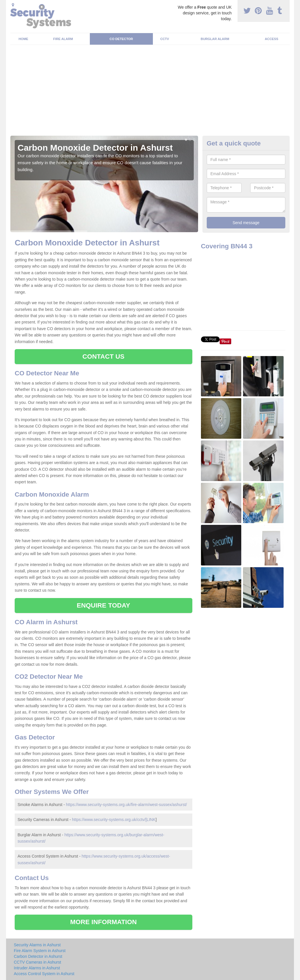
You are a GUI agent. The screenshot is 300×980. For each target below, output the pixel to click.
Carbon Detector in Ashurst (38, 956)
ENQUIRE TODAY (104, 605)
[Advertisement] (150, 92)
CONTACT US (103, 356)
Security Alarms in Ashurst (37, 945)
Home (24, 39)
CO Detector (121, 39)
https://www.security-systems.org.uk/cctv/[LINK (114, 820)
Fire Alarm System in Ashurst (40, 951)
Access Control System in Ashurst (44, 974)
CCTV (165, 39)
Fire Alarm (63, 39)
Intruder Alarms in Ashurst (37, 968)
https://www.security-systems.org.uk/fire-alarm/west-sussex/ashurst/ (126, 805)
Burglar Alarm (215, 39)
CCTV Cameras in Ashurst (37, 962)
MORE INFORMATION (104, 922)
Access (272, 39)
